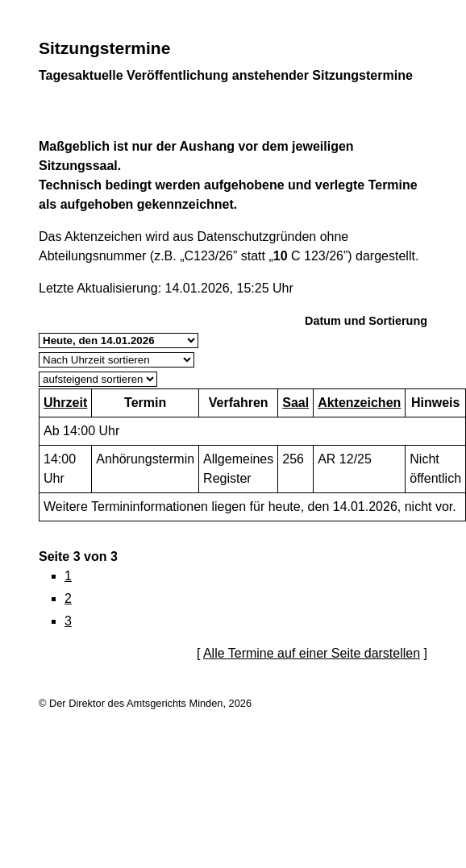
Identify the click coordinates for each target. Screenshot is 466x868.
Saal (295, 403)
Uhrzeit (65, 403)
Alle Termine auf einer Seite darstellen (312, 653)
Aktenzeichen (359, 403)
